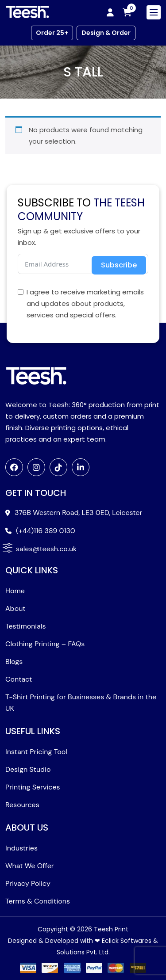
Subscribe (119, 265)
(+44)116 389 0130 (46, 531)
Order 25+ (52, 33)
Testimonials (26, 626)
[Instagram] (36, 467)
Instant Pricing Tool (36, 752)
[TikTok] (58, 467)
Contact (19, 679)
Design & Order (106, 33)
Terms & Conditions (38, 901)
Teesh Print (111, 929)
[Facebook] (14, 467)
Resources (22, 805)
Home (15, 591)
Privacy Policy (28, 883)
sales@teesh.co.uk (46, 549)
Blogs (14, 662)
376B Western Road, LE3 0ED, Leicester (78, 513)
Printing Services (33, 787)
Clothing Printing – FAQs (45, 644)
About (15, 608)
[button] (8, 547)
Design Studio (28, 769)
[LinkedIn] (81, 467)
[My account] (110, 12)
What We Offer (30, 866)
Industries (21, 848)
